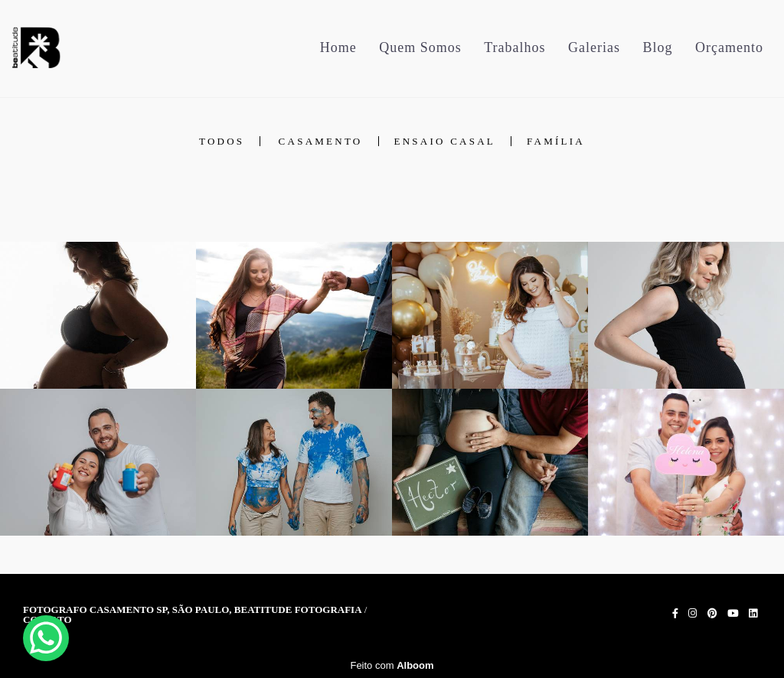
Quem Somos (420, 47)
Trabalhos (514, 47)
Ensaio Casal (445, 141)
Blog (658, 47)
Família (556, 141)
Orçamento (729, 47)
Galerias (594, 47)
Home (338, 47)
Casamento (321, 141)
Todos (222, 141)
